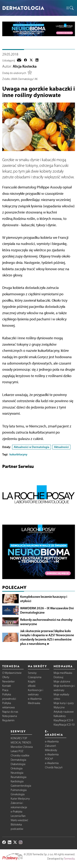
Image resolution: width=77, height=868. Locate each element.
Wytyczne (59, 707)
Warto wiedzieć (19, 820)
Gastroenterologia (21, 786)
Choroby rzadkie (20, 755)
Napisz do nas (10, 712)
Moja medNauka (63, 673)
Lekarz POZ (17, 751)
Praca (5, 690)
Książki (32, 682)
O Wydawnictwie (12, 673)
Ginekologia (18, 794)
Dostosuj (58, 677)
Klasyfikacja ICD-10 (64, 725)
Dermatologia (18, 760)
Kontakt (7, 686)
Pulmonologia (19, 790)
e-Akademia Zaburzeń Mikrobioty (52, 746)
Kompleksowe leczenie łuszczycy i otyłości (44, 599)
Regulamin (8, 720)
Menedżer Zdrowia (22, 747)
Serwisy (32, 673)
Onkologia (17, 768)
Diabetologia (18, 764)
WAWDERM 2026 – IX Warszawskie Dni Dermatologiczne (47, 610)
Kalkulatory (60, 716)
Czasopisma (35, 677)
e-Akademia (35, 699)
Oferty (6, 677)
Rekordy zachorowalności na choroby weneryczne (46, 622)
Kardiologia (17, 781)
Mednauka (34, 703)
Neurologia (17, 773)
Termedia (69, 859)
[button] (70, 8)
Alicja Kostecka (25, 66)
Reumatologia (18, 777)
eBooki (32, 686)
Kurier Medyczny (20, 799)
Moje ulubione (62, 682)
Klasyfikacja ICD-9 (63, 720)
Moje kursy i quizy (64, 703)
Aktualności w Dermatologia (32, 447)
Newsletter (8, 682)
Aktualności (61, 447)
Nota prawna (10, 716)
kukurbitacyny (18, 454)
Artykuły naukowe (64, 712)
